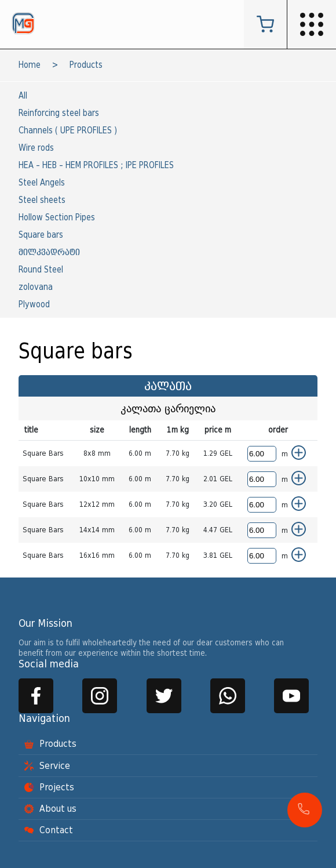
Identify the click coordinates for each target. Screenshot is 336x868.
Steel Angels (42, 183)
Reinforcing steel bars (59, 113)
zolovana (36, 287)
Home (30, 65)
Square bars (41, 235)
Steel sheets (42, 200)
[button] (305, 810)
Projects (49, 787)
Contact (49, 830)
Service (47, 766)
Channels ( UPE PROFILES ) (68, 131)
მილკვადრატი (49, 253)
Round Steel (41, 270)
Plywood (34, 305)
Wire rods (36, 148)
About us (50, 809)
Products (86, 65)
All (23, 96)
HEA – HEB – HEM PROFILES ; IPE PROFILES (96, 166)
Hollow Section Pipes (57, 218)
